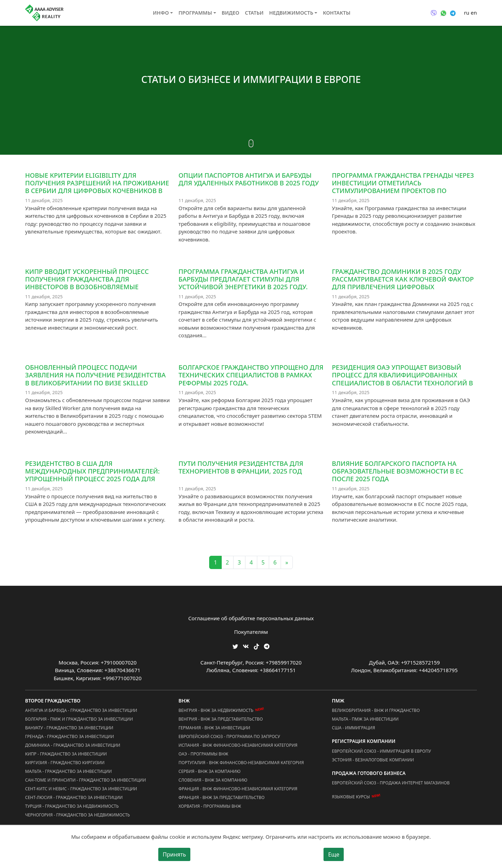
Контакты (337, 13)
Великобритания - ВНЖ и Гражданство (376, 710)
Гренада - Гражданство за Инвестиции (70, 736)
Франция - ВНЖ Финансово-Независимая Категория (238, 789)
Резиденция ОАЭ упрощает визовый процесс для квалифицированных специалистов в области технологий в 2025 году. (402, 379)
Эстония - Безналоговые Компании (373, 760)
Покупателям (251, 632)
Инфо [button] (161, 13)
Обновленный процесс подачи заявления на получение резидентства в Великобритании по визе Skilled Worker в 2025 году (95, 379)
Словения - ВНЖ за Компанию (213, 780)
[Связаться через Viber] (434, 13)
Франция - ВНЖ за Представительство (222, 797)
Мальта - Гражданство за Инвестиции (69, 771)
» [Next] (287, 562)
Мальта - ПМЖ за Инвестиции (365, 719)
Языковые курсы (351, 797)
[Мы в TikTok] (256, 644)
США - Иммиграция (353, 728)
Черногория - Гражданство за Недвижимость (78, 815)
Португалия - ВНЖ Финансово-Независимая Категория (241, 763)
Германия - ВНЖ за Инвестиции (214, 728)
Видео (231, 13)
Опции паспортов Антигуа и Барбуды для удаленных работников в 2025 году (249, 179)
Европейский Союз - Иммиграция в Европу (381, 751)
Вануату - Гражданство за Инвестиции (69, 728)
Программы (195, 13)
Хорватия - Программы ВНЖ (210, 806)
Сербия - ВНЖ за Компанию (210, 771)
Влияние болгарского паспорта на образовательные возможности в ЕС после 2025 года (398, 471)
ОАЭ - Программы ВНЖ (203, 754)
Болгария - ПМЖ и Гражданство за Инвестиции (79, 719)
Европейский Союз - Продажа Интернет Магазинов (391, 783)
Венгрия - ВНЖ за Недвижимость (216, 710)
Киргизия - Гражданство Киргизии (65, 763)
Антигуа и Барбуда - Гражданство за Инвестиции (81, 710)
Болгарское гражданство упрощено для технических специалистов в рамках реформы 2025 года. (251, 375)
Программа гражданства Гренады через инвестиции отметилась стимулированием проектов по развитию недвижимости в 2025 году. (403, 187)
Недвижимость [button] (291, 13)
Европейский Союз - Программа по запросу (229, 736)
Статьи (254, 13)
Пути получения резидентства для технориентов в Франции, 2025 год (241, 467)
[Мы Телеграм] (267, 646)
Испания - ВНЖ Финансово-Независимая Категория (238, 745)
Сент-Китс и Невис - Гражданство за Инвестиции (81, 789)
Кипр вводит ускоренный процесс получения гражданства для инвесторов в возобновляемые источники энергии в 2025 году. (87, 283)
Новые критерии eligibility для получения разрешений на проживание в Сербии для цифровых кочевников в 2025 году (97, 187)
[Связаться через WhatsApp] (443, 13)
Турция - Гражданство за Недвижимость (72, 806)
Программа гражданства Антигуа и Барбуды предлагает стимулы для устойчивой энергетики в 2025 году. (243, 279)
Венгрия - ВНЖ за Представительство (221, 719)
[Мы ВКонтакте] (246, 646)
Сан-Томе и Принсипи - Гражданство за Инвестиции (85, 780)
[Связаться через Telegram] (453, 13)
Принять (174, 854)
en (474, 13)
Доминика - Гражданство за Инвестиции (73, 745)
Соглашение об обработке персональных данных (251, 618)
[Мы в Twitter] (235, 646)
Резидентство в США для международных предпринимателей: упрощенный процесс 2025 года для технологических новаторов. (92, 475)
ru (467, 13)
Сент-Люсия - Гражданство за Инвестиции (74, 797)
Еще (334, 854)
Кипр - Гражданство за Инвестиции (66, 754)
